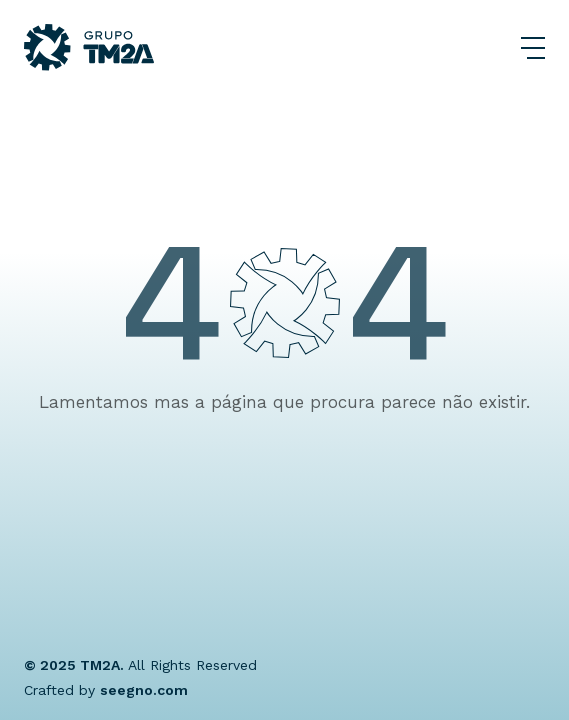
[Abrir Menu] (533, 48)
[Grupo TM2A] (89, 47)
